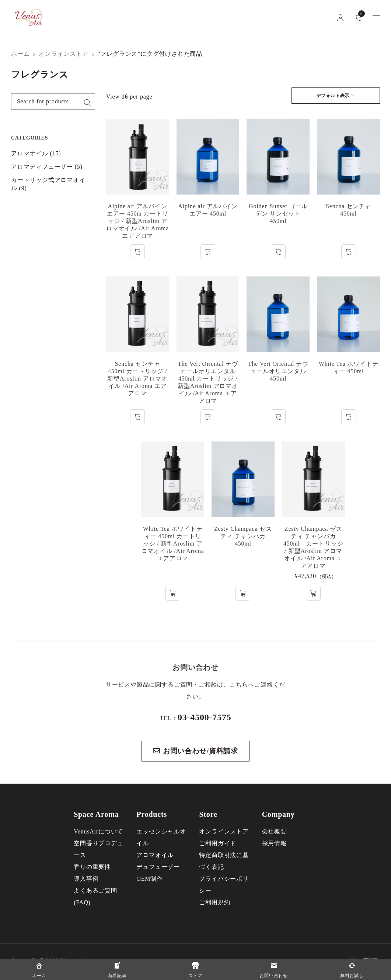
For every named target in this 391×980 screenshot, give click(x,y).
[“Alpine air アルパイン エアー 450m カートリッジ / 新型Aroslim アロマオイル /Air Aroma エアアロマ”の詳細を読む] (137, 252)
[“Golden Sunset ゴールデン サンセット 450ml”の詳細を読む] (278, 252)
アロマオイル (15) (36, 153)
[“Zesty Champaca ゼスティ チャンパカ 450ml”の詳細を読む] (243, 593)
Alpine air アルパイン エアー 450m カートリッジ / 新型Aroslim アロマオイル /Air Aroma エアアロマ (137, 221)
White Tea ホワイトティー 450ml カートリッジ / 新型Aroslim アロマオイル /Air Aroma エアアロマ (173, 544)
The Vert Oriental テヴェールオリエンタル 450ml (278, 371)
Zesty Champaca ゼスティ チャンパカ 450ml (243, 536)
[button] (313, 593)
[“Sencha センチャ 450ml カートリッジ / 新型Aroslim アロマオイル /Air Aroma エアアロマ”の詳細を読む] (137, 417)
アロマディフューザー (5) (47, 167)
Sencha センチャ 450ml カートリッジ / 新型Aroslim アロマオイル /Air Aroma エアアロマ (137, 379)
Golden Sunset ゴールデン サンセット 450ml (278, 214)
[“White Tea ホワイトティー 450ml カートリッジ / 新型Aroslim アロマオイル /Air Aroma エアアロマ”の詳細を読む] (173, 593)
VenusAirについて (98, 831)
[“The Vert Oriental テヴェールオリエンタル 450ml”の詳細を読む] (278, 417)
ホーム (20, 54)
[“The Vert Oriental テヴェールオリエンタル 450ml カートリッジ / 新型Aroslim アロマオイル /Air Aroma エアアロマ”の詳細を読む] (208, 417)
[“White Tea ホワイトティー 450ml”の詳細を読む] (349, 417)
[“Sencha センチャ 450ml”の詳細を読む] (349, 252)
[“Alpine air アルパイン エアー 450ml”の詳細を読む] (208, 252)
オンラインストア (63, 54)
